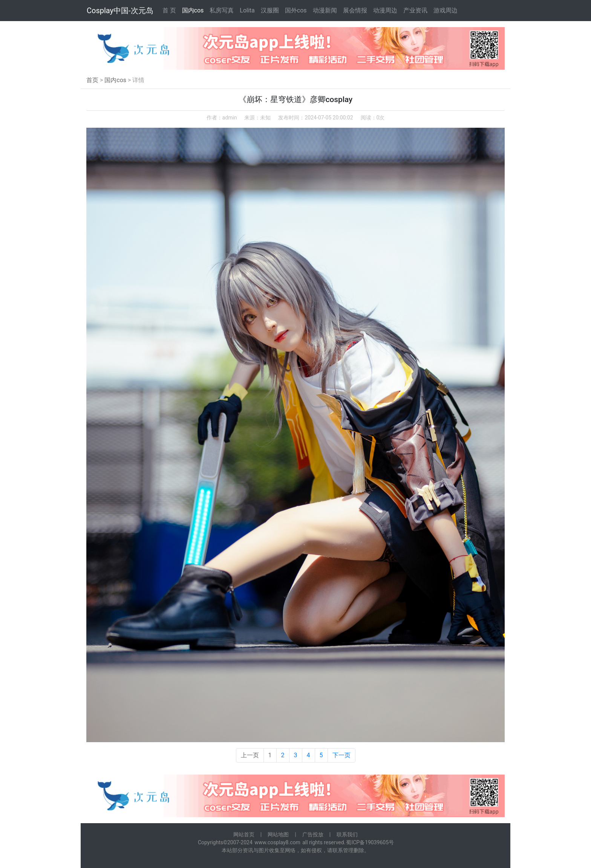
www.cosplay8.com (277, 842)
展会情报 (355, 10)
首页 (92, 80)
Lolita (247, 10)
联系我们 (347, 834)
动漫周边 (385, 10)
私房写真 (222, 10)
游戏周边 (446, 10)
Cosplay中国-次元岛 (120, 11)
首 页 (169, 10)
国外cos (296, 10)
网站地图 (278, 834)
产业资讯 (415, 10)
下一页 (341, 755)
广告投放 (313, 834)
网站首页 (244, 834)
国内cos (193, 10)
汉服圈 (270, 10)
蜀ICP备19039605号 (370, 842)
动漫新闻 (325, 10)
